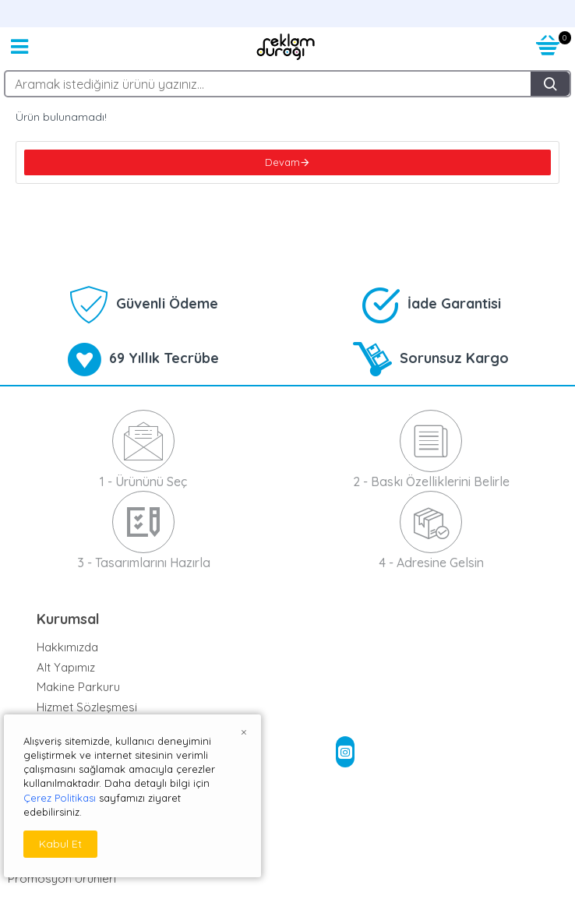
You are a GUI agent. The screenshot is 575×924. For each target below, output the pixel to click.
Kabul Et (60, 844)
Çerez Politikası (60, 798)
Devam (282, 162)
